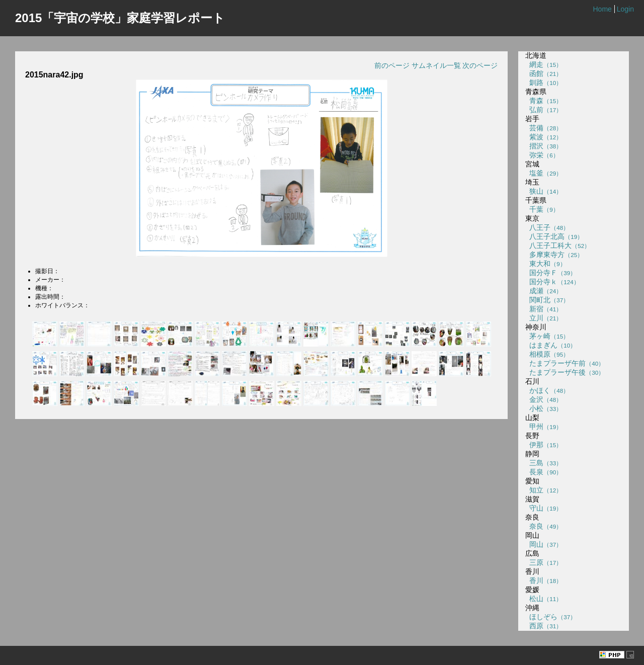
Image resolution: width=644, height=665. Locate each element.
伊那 (544, 445)
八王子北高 (554, 236)
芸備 (544, 128)
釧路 (544, 82)
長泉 (544, 472)
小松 (544, 408)
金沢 (544, 399)
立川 (544, 318)
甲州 (544, 427)
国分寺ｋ (552, 282)
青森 (544, 101)
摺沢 (544, 146)
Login (625, 9)
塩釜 (544, 173)
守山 (544, 508)
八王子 (547, 227)
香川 (544, 580)
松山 (544, 599)
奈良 (544, 526)
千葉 (542, 209)
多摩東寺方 (554, 255)
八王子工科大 (558, 245)
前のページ (392, 65)
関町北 (547, 300)
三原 (544, 562)
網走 (544, 64)
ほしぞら (551, 617)
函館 (544, 73)
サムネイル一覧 (436, 65)
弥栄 (542, 155)
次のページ (480, 65)
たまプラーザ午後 (565, 372)
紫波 (544, 137)
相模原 (547, 354)
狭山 (544, 191)
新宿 (544, 309)
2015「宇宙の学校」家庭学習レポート (120, 18)
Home (602, 9)
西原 (544, 626)
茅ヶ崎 (547, 336)
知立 (544, 490)
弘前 (544, 110)
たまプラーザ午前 (565, 363)
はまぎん (551, 345)
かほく (547, 390)
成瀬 (544, 291)
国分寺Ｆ (551, 273)
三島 (544, 463)
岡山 (544, 544)
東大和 (545, 264)
